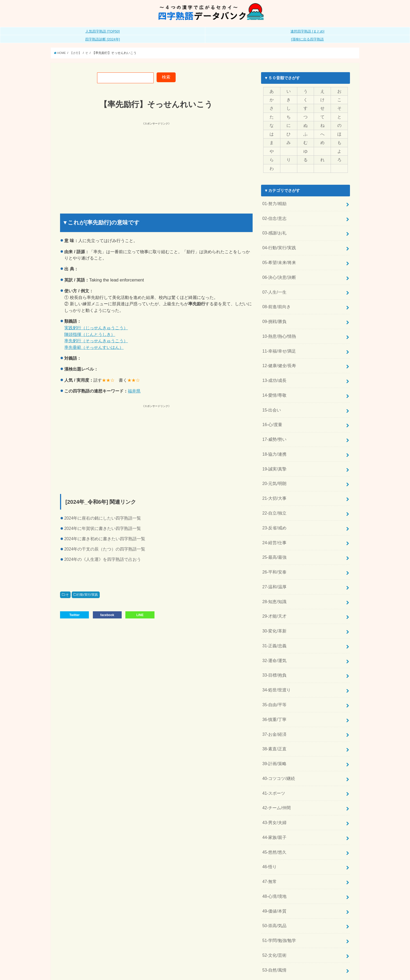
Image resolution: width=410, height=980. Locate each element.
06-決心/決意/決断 (278, 270)
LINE (140, 614)
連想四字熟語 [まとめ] (307, 31)
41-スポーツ (273, 759)
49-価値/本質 (274, 871)
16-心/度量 (272, 410)
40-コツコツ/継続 (277, 745)
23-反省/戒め (274, 507)
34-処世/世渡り (275, 661)
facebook (107, 614)
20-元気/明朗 (274, 466)
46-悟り (269, 829)
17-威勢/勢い (274, 424)
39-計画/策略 (274, 731)
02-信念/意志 (274, 214)
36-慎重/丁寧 (274, 689)
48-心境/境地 (274, 857)
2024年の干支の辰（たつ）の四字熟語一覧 (105, 549)
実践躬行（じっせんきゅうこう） (96, 328)
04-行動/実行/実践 (278, 242)
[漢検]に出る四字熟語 (307, 39)
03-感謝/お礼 (274, 228)
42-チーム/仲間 (275, 773)
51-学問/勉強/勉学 (278, 899)
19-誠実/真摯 (274, 452)
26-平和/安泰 (274, 549)
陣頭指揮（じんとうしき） (90, 334)
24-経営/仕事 (274, 521)
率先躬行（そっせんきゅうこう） (96, 341)
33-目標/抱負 (274, 647)
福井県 (134, 391)
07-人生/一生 (274, 284)
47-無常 (269, 843)
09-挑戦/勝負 (274, 312)
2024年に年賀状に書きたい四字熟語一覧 (103, 528)
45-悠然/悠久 (274, 815)
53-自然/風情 (274, 927)
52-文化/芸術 (274, 913)
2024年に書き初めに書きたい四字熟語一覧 (105, 539)
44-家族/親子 (274, 801)
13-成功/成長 (274, 368)
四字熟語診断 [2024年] (102, 39)
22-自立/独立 (274, 493)
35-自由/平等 (274, 675)
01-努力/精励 (274, 200)
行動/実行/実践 (87, 595)
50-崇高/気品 (274, 885)
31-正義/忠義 (274, 619)
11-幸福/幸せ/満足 (278, 340)
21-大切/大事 (274, 479)
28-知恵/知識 (274, 577)
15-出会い (271, 396)
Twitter (74, 614)
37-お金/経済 (274, 703)
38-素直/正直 (274, 717)
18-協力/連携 (274, 438)
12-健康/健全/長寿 (278, 354)
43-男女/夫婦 (274, 787)
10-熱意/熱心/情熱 (278, 326)
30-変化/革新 (274, 605)
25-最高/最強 (274, 535)
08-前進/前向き (275, 298)
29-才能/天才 (274, 591)
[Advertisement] (109, 163)
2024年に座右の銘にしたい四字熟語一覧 (103, 518)
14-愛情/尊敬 (274, 382)
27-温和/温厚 (274, 563)
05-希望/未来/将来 (278, 256)
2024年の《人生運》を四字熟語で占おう (103, 559)
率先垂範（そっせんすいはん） (94, 347)
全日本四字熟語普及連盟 (331, 972)
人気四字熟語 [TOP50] (103, 31)
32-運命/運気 (274, 633)
